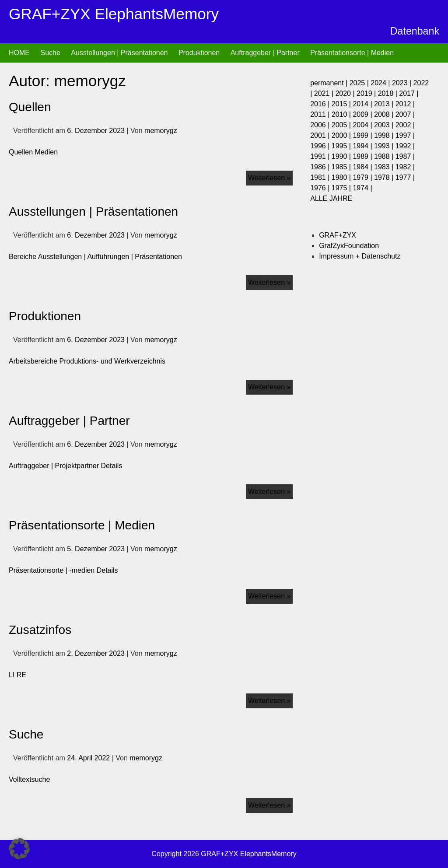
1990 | (342, 156)
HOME (19, 53)
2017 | (409, 93)
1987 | (405, 156)
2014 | (363, 104)
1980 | (342, 177)
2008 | (385, 114)
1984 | (363, 167)
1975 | (342, 188)
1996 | (321, 146)
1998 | (385, 135)
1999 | (363, 135)
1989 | (363, 156)
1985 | (342, 167)
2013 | (385, 104)
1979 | (363, 177)
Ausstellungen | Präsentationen (119, 53)
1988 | (385, 156)
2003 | (385, 125)
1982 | (405, 167)
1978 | (385, 177)
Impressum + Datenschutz (360, 256)
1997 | (405, 135)
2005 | (342, 125)
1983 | (385, 167)
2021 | (325, 93)
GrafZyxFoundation (349, 246)
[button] (19, 849)
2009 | (363, 114)
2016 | (321, 104)
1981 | (321, 177)
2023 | (403, 83)
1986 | (321, 167)
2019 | (367, 93)
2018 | (389, 93)
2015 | (342, 104)
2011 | (321, 114)
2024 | (381, 83)
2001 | (321, 135)
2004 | (363, 125)
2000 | (342, 135)
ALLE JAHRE (331, 198)
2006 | (321, 125)
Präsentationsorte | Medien (352, 53)
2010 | (342, 114)
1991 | (321, 156)
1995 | (342, 146)
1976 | (321, 188)
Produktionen (199, 53)
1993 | (385, 146)
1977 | (405, 177)
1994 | (363, 146)
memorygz (161, 131)
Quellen (30, 107)
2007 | (405, 114)
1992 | (405, 146)
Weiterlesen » (271, 176)
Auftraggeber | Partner (265, 53)
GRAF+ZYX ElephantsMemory (114, 14)
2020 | (346, 93)
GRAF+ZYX (338, 235)
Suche (50, 53)
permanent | (330, 83)
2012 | (405, 104)
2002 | (405, 125)
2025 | (360, 83)
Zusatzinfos (40, 630)
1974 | (362, 188)
